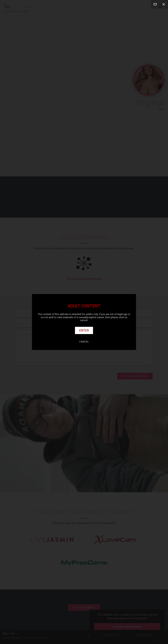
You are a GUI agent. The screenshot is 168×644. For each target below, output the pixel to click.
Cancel (84, 342)
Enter (84, 330)
